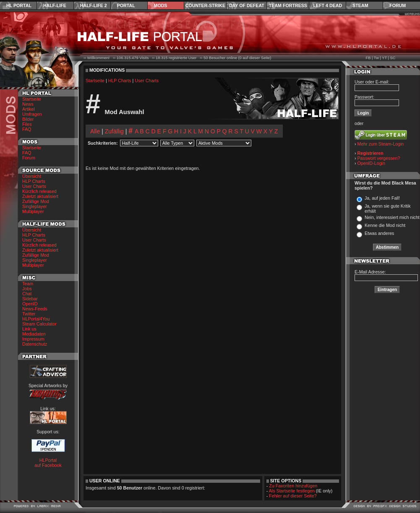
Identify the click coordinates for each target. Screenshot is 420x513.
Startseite (32, 99)
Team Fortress (288, 5)
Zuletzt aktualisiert (40, 196)
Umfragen (32, 114)
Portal (126, 5)
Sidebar (30, 299)
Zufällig (114, 131)
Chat (27, 294)
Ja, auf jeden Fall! (382, 198)
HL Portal (19, 5)
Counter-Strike (205, 5)
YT (384, 58)
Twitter (29, 314)
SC (393, 58)
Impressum (33, 339)
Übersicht (32, 176)
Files (27, 124)
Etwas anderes (380, 233)
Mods (161, 5)
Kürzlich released (39, 191)
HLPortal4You (36, 319)
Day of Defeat (247, 5)
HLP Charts (34, 181)
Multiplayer (33, 211)
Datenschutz (35, 344)
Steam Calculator (39, 324)
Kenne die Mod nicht (385, 225)
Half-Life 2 (94, 5)
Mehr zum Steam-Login (381, 144)
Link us (29, 329)
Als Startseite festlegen (292, 491)
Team (28, 284)
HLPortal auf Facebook (48, 463)
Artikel (29, 109)
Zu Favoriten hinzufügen (293, 486)
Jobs (27, 289)
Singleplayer (35, 206)
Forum (398, 5)
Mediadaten (34, 334)
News (28, 104)
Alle (95, 131)
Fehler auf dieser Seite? (293, 496)
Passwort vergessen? (379, 158)
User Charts (34, 186)
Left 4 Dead (327, 5)
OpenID (30, 304)
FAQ (27, 129)
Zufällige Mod (36, 201)
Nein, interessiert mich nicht (392, 217)
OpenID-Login (371, 163)
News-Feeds (35, 309)
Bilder (28, 119)
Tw (376, 58)
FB (368, 58)
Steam (360, 5)
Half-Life (55, 5)
